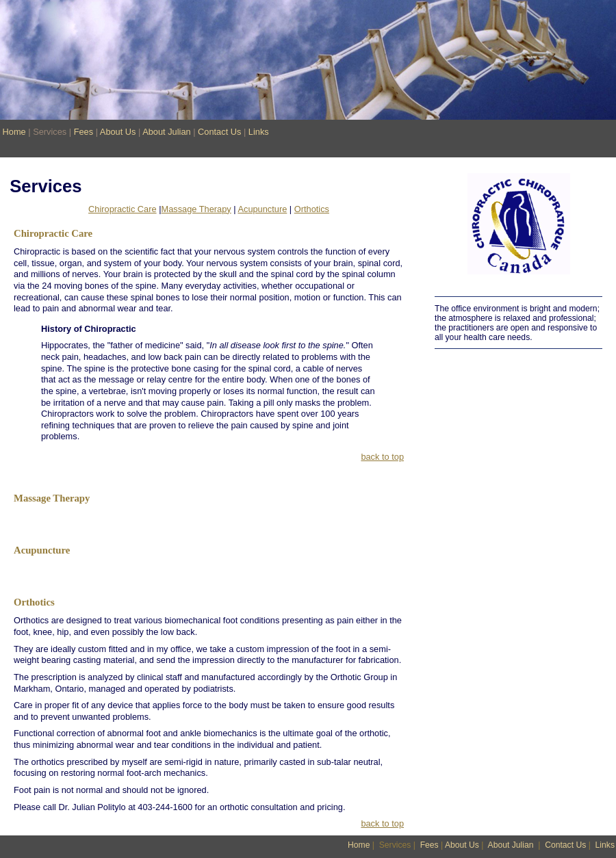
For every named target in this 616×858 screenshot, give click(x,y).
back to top (382, 457)
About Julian (166, 132)
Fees (84, 132)
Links (259, 132)
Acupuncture (262, 209)
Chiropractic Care (123, 209)
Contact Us (219, 132)
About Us (118, 132)
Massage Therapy (196, 209)
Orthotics (312, 209)
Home (14, 132)
